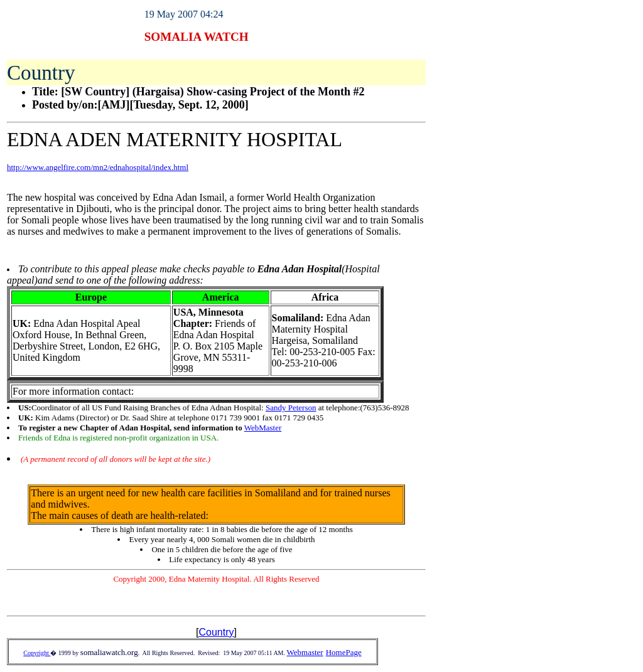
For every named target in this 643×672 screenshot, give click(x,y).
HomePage (344, 652)
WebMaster (263, 428)
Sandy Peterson (291, 408)
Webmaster (305, 652)
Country (216, 632)
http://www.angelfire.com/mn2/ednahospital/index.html (98, 167)
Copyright (37, 653)
